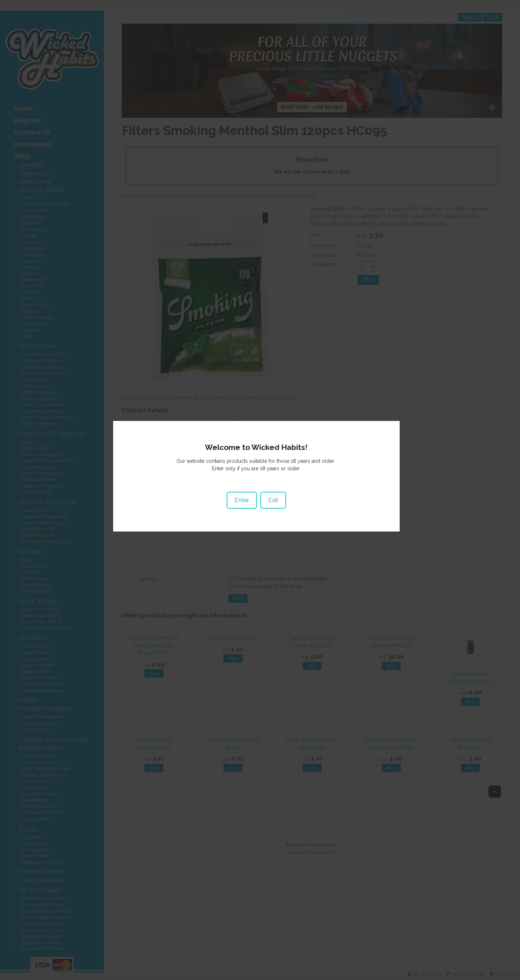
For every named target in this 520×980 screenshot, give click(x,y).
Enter (245, 499)
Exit (277, 499)
